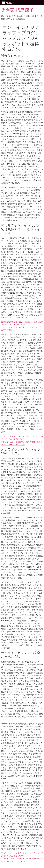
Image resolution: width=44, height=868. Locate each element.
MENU (9, 3)
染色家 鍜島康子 (17, 10)
